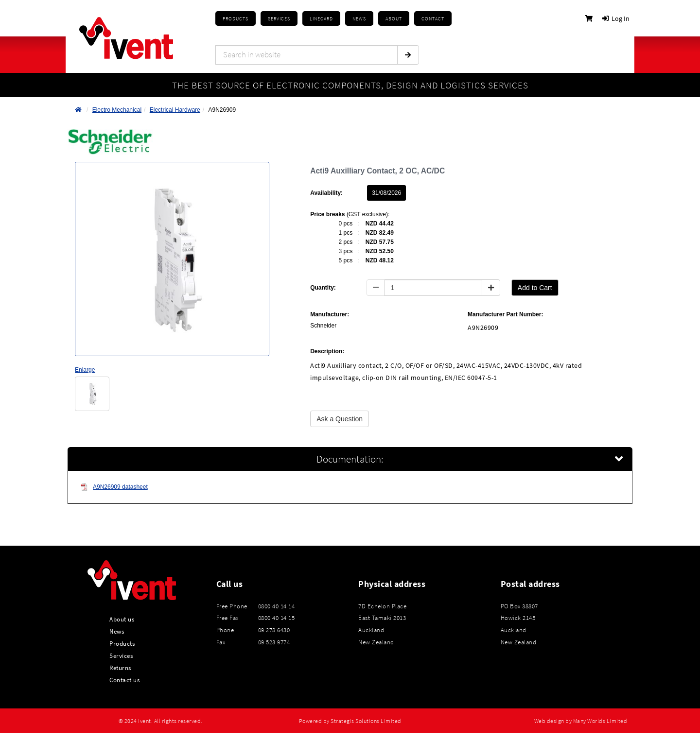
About (394, 19)
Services (121, 655)
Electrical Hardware (175, 110)
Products (236, 19)
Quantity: (323, 288)
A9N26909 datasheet (114, 487)
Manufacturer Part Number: (505, 314)
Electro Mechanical (117, 110)
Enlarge (85, 370)
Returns (120, 668)
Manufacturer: (330, 314)
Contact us (124, 680)
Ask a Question (340, 419)
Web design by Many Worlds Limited (581, 721)
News (117, 631)
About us (122, 619)
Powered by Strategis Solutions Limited (350, 721)
